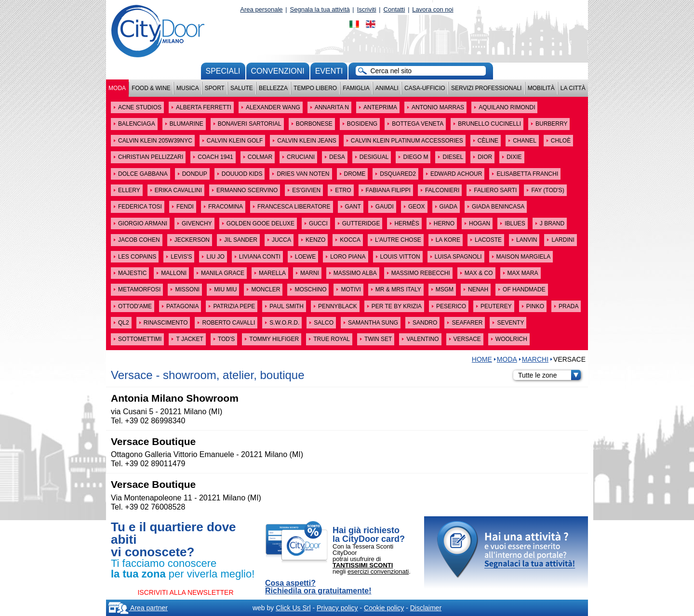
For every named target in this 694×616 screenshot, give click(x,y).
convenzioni (278, 71)
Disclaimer (426, 608)
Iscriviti (367, 9)
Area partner (138, 608)
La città (573, 88)
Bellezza (273, 88)
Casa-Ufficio (425, 88)
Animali (387, 88)
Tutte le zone (549, 375)
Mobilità (541, 88)
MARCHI (535, 359)
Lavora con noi (433, 9)
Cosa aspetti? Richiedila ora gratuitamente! (318, 587)
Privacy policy (337, 608)
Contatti (394, 9)
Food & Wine (151, 88)
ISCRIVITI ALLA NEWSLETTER (185, 592)
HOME (482, 359)
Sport (215, 88)
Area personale (261, 9)
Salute (242, 88)
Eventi (329, 71)
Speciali (223, 71)
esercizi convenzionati (378, 571)
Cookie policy (384, 608)
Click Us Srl (293, 608)
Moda (117, 88)
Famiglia (356, 88)
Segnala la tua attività (320, 9)
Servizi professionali (486, 88)
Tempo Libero (315, 88)
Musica (188, 88)
